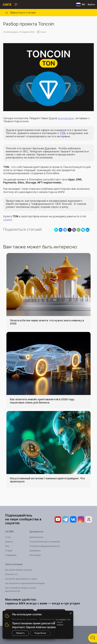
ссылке (8, 220)
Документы (35, 551)
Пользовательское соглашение (45, 542)
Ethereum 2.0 (11, 574)
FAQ (7, 546)
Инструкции (35, 555)
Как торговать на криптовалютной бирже (25, 583)
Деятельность (36, 537)
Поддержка (11, 555)
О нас (8, 537)
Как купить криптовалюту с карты (21, 579)
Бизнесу (9, 542)
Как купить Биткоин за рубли (19, 570)
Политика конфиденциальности (45, 546)
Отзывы (9, 551)
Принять (20, 633)
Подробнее (40, 633)
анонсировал (66, 118)
